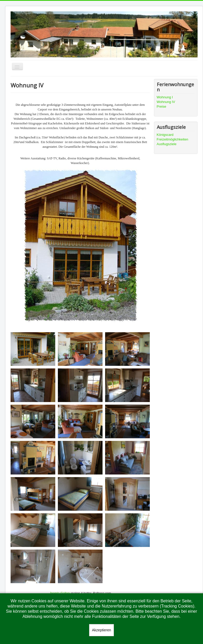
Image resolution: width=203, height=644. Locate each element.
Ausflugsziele (167, 144)
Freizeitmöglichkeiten (173, 139)
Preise (162, 106)
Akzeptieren (101, 630)
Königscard (165, 135)
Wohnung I (165, 97)
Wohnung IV (166, 102)
